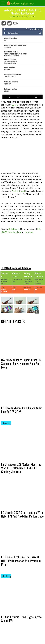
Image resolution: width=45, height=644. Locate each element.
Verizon (29, 232)
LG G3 (15, 105)
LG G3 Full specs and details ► (16, 268)
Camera (16, 273)
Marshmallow (15, 232)
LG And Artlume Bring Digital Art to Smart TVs (21, 619)
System (38, 273)
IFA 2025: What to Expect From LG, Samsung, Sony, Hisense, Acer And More (21, 363)
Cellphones (14, 229)
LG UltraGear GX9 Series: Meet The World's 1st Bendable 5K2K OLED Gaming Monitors (21, 468)
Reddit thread (18, 191)
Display (4, 273)
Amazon (4, 291)
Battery (27, 273)
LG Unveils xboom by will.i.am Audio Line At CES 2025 (22, 410)
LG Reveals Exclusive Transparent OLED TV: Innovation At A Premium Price (21, 561)
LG (39, 229)
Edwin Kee (15, 17)
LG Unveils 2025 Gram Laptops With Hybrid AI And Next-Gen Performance (22, 514)
